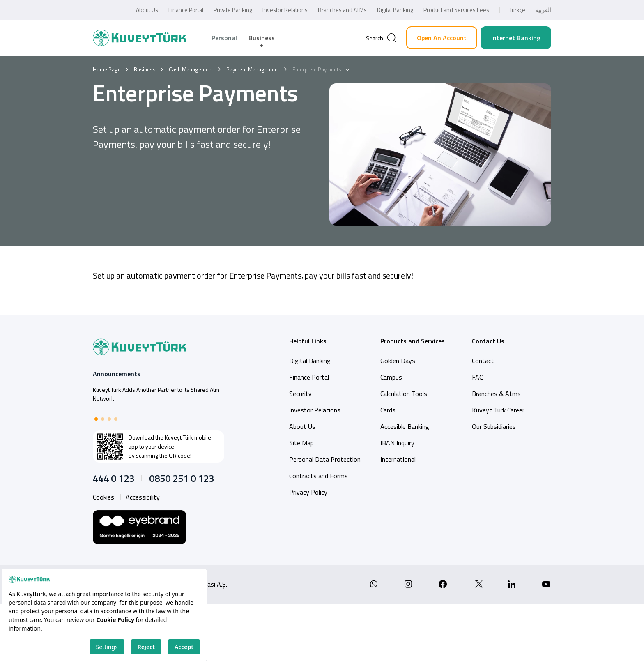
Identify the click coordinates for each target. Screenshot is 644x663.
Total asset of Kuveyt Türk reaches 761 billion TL (151, 390)
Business (262, 38)
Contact (483, 361)
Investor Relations (285, 10)
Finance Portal (186, 10)
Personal (224, 38)
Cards (388, 410)
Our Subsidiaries (494, 426)
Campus (391, 377)
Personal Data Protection (325, 459)
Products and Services (413, 341)
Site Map (301, 443)
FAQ (478, 377)
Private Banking (233, 10)
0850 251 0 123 (182, 478)
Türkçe (517, 10)
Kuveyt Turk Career (498, 410)
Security (300, 394)
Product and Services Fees (456, 10)
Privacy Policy (308, 492)
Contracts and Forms (319, 476)
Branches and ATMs (342, 10)
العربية (543, 10)
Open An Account (442, 38)
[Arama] (381, 38)
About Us (147, 10)
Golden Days (398, 361)
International (398, 459)
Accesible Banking (405, 426)
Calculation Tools (404, 394)
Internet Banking (516, 38)
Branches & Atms (496, 394)
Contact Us (488, 341)
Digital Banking (395, 10)
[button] (96, 419)
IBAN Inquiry (397, 443)
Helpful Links (308, 341)
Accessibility (143, 497)
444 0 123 (114, 478)
